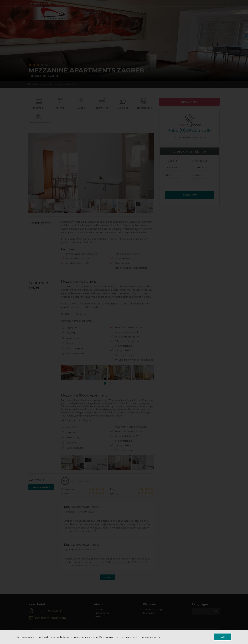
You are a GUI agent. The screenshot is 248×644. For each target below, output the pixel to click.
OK (223, 637)
